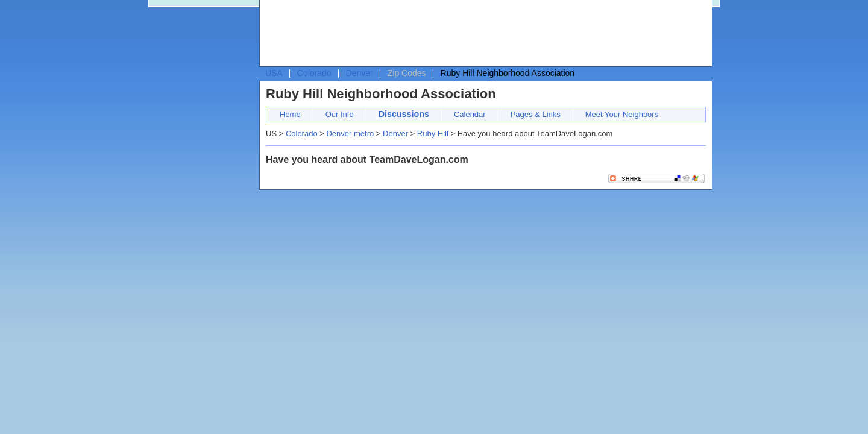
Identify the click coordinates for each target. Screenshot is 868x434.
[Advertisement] (483, 34)
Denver (360, 73)
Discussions (404, 114)
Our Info (340, 114)
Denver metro (350, 134)
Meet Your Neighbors (622, 114)
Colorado (314, 73)
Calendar (470, 114)
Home (290, 114)
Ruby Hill (433, 134)
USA (274, 73)
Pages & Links (536, 114)
